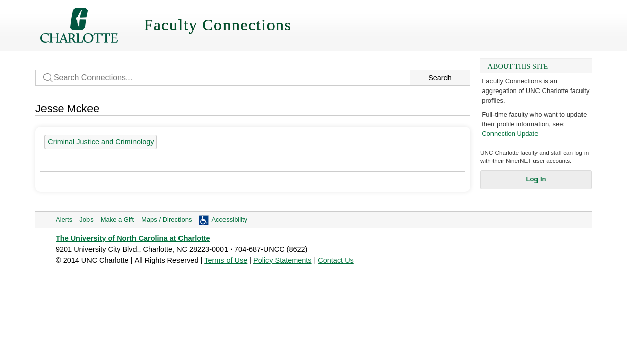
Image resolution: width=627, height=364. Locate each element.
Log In (536, 179)
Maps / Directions (166, 220)
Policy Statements (283, 260)
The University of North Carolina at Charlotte (133, 238)
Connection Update (510, 134)
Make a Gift (117, 220)
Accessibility (229, 220)
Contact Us (335, 260)
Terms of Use (226, 260)
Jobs (86, 220)
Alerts (64, 220)
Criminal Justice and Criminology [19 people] (101, 142)
